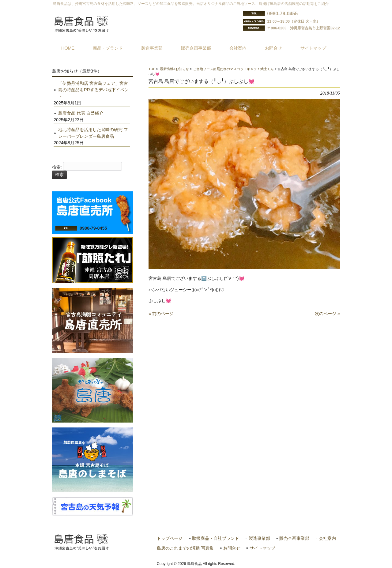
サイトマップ (262, 548)
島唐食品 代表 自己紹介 (81, 113)
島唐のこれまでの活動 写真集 (185, 548)
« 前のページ (161, 314)
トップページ (170, 538)
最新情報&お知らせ (174, 69)
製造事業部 (259, 538)
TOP (152, 69)
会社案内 (327, 538)
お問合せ (232, 548)
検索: (57, 167)
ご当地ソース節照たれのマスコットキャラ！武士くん (233, 69)
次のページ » (327, 314)
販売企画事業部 (294, 538)
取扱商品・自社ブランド (216, 538)
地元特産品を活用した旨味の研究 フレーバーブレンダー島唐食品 (93, 133)
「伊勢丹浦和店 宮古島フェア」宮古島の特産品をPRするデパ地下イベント (93, 90)
